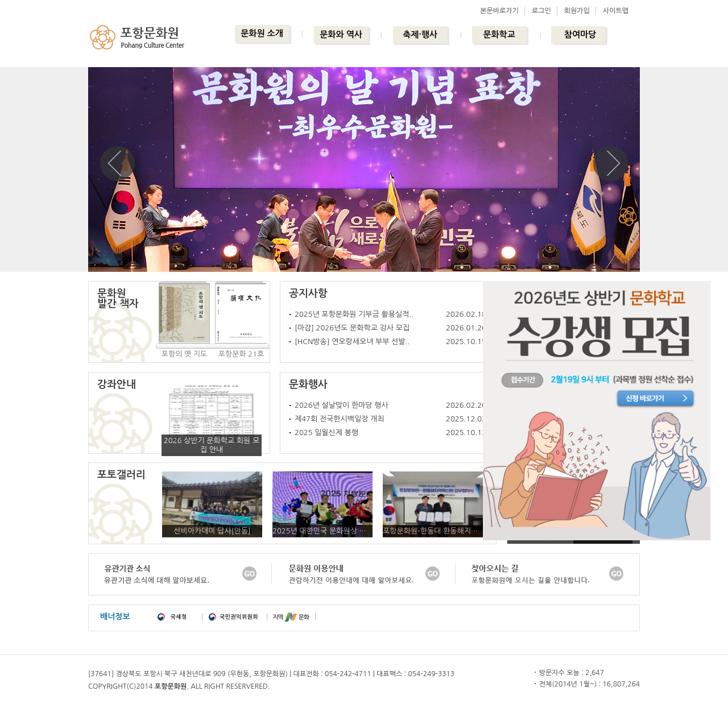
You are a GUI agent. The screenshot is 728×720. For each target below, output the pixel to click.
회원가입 (577, 11)
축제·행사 (420, 34)
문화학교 (499, 34)
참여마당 (580, 34)
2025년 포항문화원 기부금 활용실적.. (354, 314)
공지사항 (308, 293)
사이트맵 (616, 11)
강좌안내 (117, 384)
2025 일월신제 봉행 (326, 433)
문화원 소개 (262, 33)
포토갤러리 (121, 475)
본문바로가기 (499, 11)
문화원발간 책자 (118, 299)
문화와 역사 (341, 34)
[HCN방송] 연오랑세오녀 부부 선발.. (352, 342)
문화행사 (308, 384)
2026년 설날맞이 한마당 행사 (342, 405)
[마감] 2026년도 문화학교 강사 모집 (352, 328)
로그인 (541, 11)
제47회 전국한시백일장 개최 (339, 419)
